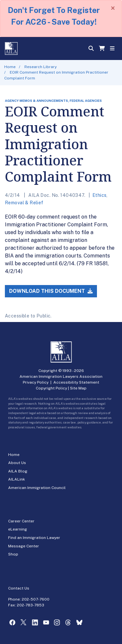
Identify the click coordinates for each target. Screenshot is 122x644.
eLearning (18, 529)
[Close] (113, 8)
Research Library (41, 67)
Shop (13, 554)
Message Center (24, 546)
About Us (17, 463)
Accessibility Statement (76, 382)
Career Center (21, 521)
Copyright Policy (51, 388)
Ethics (100, 195)
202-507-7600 (36, 599)
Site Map (78, 388)
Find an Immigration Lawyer (34, 538)
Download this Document (51, 291)
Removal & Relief (24, 203)
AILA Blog (18, 471)
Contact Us (19, 588)
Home (10, 67)
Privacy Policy (36, 382)
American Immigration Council (37, 488)
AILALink (17, 479)
